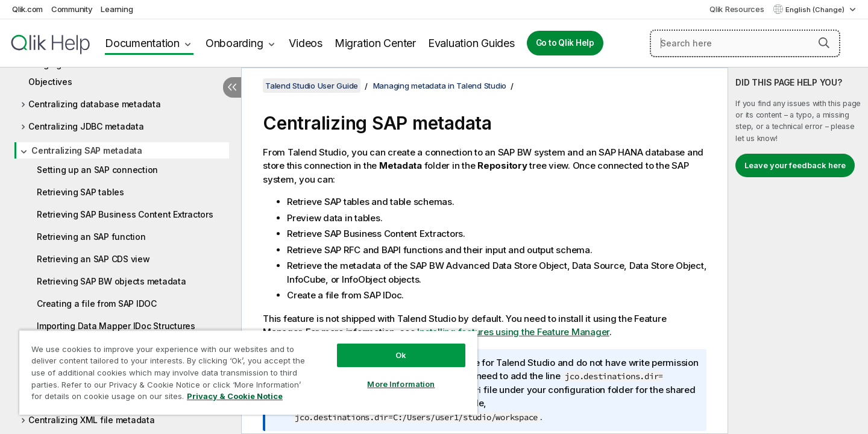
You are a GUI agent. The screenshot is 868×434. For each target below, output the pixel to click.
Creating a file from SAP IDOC (97, 303)
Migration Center (375, 43)
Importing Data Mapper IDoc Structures (116, 326)
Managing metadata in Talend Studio (440, 86)
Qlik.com (27, 9)
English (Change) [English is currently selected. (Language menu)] (816, 10)
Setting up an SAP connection (97, 170)
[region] (248, 372)
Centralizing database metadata (95, 104)
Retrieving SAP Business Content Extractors (125, 214)
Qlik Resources (737, 9)
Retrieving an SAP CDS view (93, 259)
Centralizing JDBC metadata (86, 126)
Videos (306, 43)
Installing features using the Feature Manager (513, 332)
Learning (117, 9)
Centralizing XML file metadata (92, 420)
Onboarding (234, 43)
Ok (401, 355)
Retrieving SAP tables (80, 192)
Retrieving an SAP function (91, 237)
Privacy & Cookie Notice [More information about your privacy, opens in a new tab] (235, 396)
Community (72, 9)
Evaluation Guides (471, 43)
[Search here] (745, 43)
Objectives (50, 82)
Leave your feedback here (795, 165)
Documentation (142, 43)
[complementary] (798, 251)
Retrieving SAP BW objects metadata (112, 281)
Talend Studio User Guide (312, 86)
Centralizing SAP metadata (87, 150)
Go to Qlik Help (565, 43)
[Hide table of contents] (232, 87)
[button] (824, 43)
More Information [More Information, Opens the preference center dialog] (401, 384)
